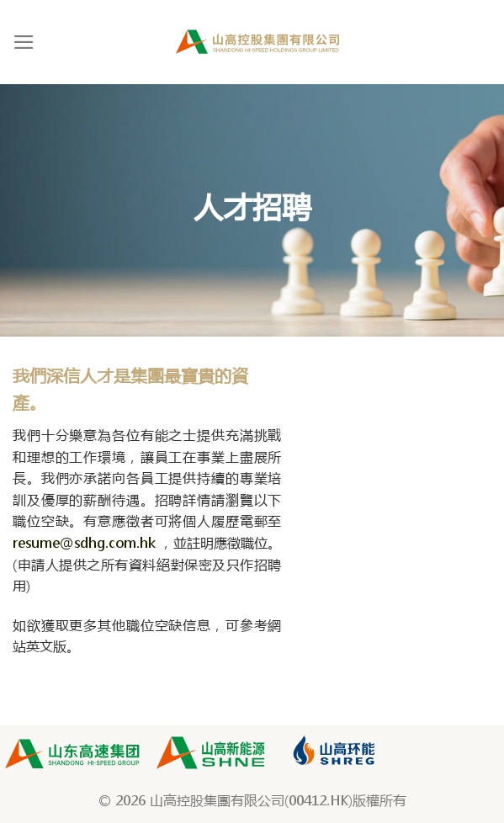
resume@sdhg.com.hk (84, 542)
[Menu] (24, 42)
